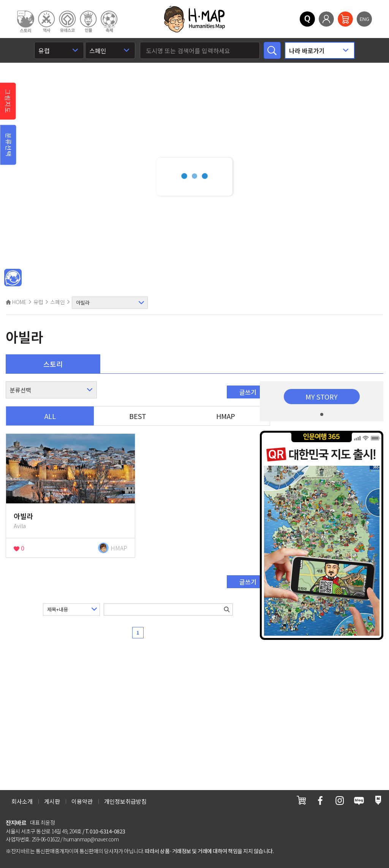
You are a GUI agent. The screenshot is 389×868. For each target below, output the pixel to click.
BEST (138, 416)
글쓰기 (248, 392)
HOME (16, 302)
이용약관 (82, 801)
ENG (364, 19)
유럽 (38, 302)
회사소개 (22, 801)
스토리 (53, 364)
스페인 (58, 302)
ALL (50, 416)
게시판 (52, 801)
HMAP (226, 416)
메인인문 (13, 278)
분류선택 (9, 145)
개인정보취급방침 (125, 801)
